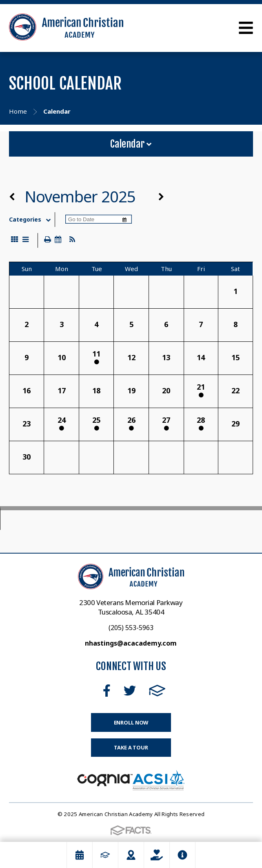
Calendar (131, 144)
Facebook (107, 691)
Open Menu (246, 28)
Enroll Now (131, 722)
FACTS (157, 691)
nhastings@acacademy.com (131, 643)
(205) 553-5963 (131, 628)
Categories (32, 220)
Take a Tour (131, 747)
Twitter (130, 691)
